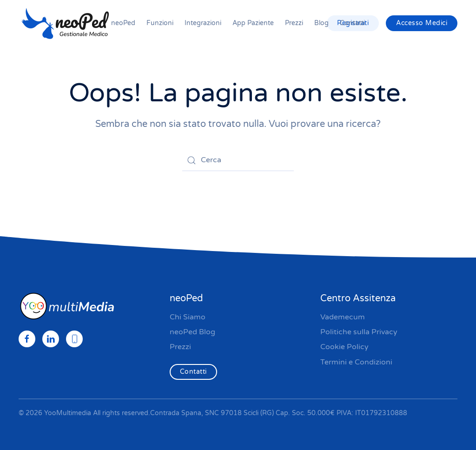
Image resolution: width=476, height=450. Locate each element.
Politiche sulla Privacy (359, 332)
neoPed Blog (192, 332)
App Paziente (253, 23)
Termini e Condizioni (356, 362)
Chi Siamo (188, 317)
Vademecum (343, 317)
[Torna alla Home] (65, 23)
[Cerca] (238, 160)
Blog (321, 23)
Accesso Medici (422, 23)
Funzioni (160, 23)
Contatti (352, 23)
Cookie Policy (344, 347)
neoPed (123, 23)
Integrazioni (203, 23)
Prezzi (294, 23)
